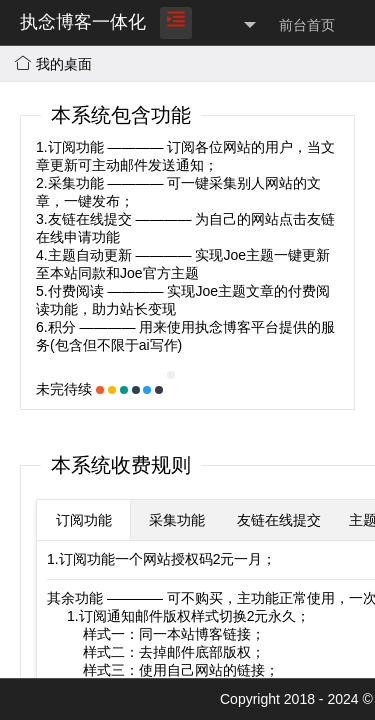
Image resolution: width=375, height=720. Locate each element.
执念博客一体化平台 (83, 44)
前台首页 (307, 25)
